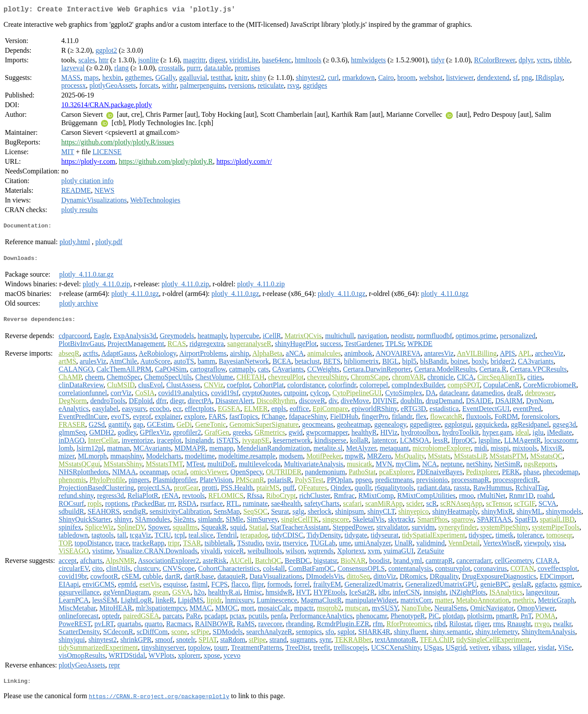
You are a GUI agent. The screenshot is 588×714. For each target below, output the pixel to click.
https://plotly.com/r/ (244, 163)
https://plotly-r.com (88, 163)
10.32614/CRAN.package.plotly (106, 106)
